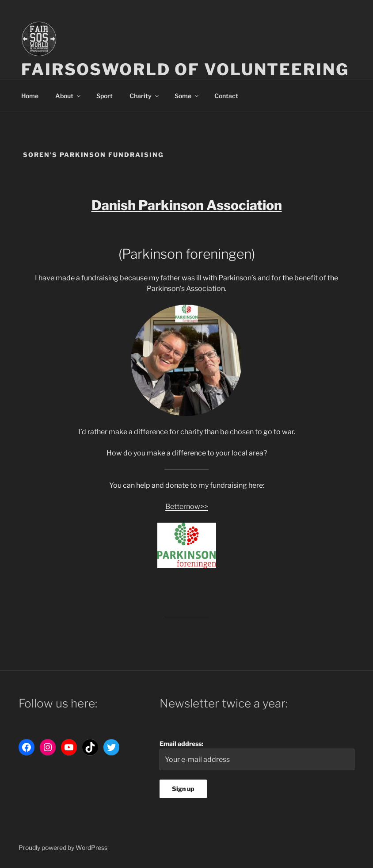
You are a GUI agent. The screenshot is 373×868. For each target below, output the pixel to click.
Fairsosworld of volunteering (185, 69)
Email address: (257, 755)
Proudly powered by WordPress (63, 847)
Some (187, 96)
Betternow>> (187, 507)
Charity (145, 96)
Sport (105, 96)
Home (30, 96)
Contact (226, 96)
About (69, 96)
